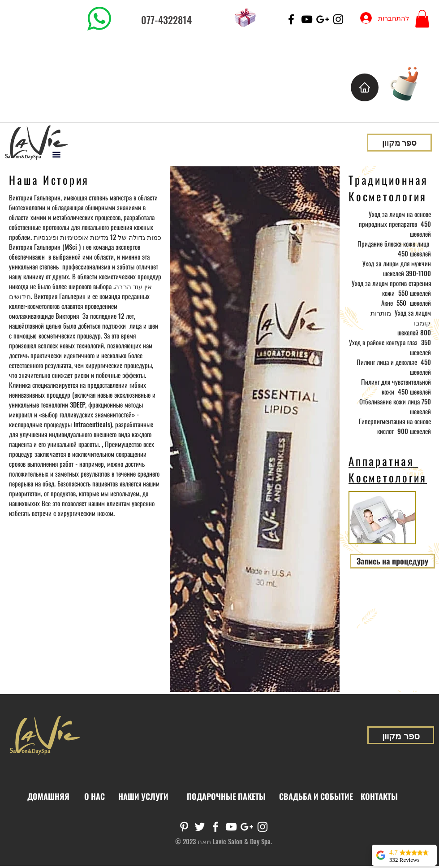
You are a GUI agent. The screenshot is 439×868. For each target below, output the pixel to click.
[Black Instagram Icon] (338, 19)
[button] (422, 19)
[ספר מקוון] (399, 143)
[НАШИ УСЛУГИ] (143, 797)
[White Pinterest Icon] (184, 827)
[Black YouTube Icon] (307, 19)
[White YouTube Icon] (231, 827)
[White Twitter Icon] (200, 827)
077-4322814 (166, 20)
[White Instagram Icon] (263, 827)
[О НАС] (94, 797)
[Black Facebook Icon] (291, 19)
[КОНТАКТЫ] (379, 797)
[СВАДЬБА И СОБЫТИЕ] (316, 797)
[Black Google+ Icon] (323, 19)
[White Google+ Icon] (247, 827)
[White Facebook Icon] (215, 827)
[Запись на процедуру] (392, 561)
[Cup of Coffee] (409, 83)
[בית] (365, 87)
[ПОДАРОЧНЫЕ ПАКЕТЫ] (226, 797)
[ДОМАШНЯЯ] (48, 797)
